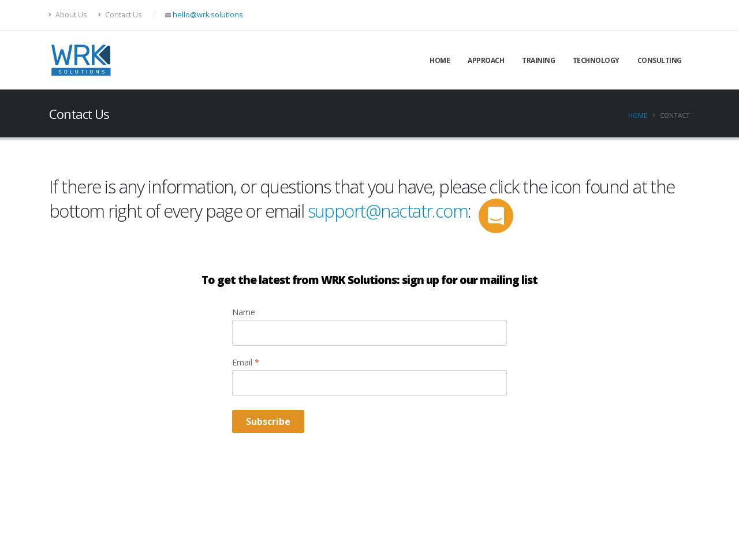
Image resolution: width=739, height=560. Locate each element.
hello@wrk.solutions (208, 15)
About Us (68, 15)
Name (244, 312)
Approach (486, 60)
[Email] (369, 383)
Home (440, 60)
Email (246, 362)
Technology (596, 60)
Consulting (660, 60)
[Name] (369, 333)
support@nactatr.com (388, 211)
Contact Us (120, 15)
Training (538, 60)
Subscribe (268, 421)
